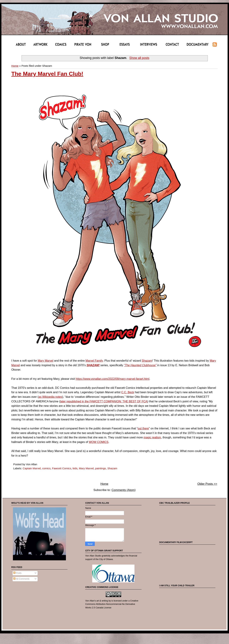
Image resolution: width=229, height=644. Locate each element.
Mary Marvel (45, 361)
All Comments (21, 579)
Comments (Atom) (124, 490)
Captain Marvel (32, 468)
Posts (17, 573)
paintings (100, 468)
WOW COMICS (99, 442)
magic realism (152, 437)
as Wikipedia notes (50, 397)
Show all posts (139, 58)
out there (143, 428)
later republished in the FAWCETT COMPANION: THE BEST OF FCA (104, 401)
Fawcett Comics (62, 468)
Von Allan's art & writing (96, 601)
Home (15, 66)
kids (75, 468)
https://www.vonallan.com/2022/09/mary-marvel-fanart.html (112, 379)
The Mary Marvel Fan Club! (47, 74)
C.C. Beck (128, 392)
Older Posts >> (207, 484)
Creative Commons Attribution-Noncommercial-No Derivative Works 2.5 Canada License (112, 604)
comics (46, 468)
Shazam (147, 361)
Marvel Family (94, 361)
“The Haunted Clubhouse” (140, 365)
